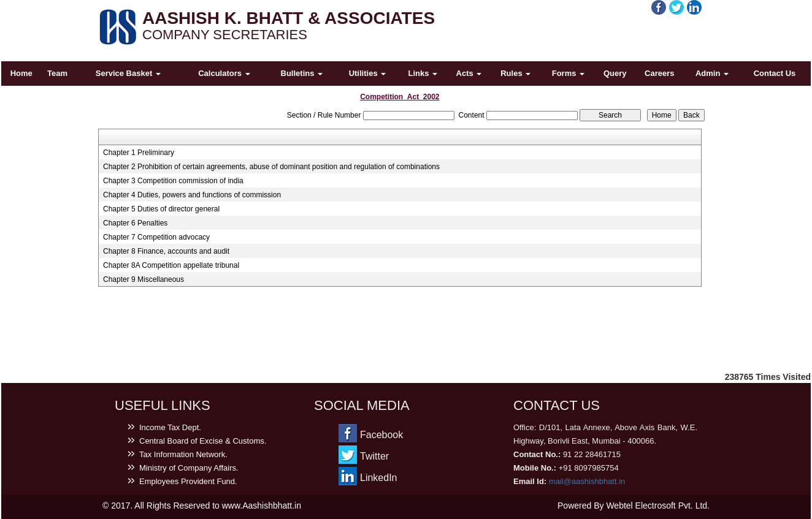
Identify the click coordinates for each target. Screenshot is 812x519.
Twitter (374, 456)
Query (615, 73)
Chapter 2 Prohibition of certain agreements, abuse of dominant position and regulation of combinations (271, 167)
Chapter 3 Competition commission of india (173, 181)
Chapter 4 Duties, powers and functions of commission (192, 195)
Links (423, 73)
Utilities (368, 73)
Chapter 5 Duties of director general (161, 209)
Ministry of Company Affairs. (189, 468)
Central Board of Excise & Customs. (203, 441)
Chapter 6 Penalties (135, 223)
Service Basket (128, 73)
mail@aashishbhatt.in (587, 481)
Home (21, 73)
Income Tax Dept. (170, 427)
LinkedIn (379, 478)
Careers (659, 73)
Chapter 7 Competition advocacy (156, 237)
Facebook (381, 435)
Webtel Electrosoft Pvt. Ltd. (658, 506)
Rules (515, 73)
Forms (568, 73)
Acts (469, 73)
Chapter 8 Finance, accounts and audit (166, 251)
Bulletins (302, 73)
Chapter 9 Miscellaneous (144, 279)
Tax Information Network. (183, 454)
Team (57, 73)
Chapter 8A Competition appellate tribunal (171, 265)
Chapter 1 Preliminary (139, 153)
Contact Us (775, 73)
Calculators (224, 73)
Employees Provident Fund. (188, 481)
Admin (712, 73)
